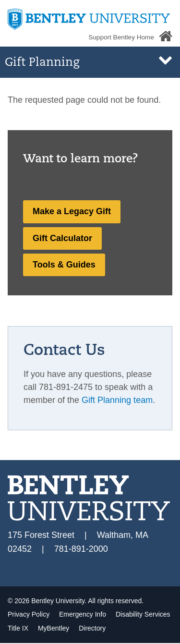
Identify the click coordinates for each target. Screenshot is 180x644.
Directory (92, 628)
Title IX (19, 628)
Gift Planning (42, 63)
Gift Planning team (117, 400)
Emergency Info (84, 614)
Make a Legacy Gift (72, 211)
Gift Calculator (62, 238)
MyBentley (54, 628)
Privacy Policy (30, 614)
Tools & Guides (64, 265)
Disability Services (143, 614)
